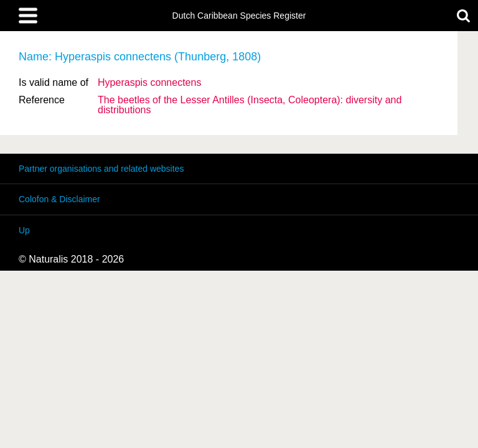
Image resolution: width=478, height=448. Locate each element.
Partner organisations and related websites (101, 169)
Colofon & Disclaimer (59, 199)
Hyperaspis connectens (149, 82)
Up (24, 230)
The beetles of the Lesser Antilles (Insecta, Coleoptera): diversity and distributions (250, 105)
